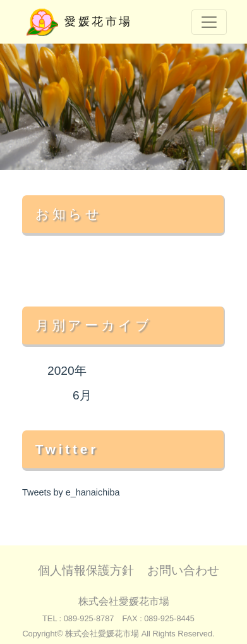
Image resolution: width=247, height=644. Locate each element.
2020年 (67, 371)
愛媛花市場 (80, 22)
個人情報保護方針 (86, 570)
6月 (82, 395)
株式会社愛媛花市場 (124, 601)
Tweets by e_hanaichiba (71, 492)
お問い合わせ (183, 570)
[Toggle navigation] (209, 22)
